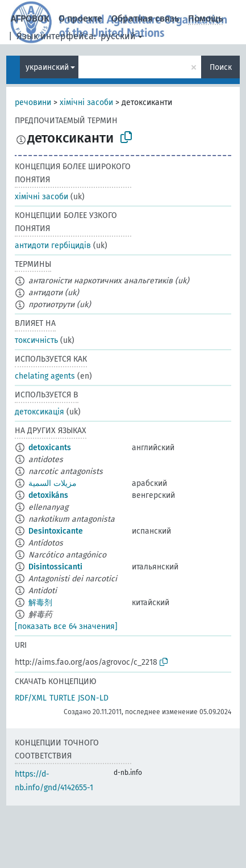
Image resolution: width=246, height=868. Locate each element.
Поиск (221, 67)
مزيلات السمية (53, 483)
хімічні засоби (86, 102)
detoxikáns (48, 495)
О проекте (80, 18)
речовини (33, 102)
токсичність (36, 340)
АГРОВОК (30, 18)
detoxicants (50, 448)
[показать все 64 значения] (66, 626)
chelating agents (45, 376)
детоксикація (39, 412)
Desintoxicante (56, 531)
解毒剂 (40, 603)
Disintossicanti (55, 567)
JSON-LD (93, 698)
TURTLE (62, 698)
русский (118, 36)
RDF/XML (31, 698)
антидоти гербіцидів (53, 246)
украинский (47, 67)
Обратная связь (145, 18)
